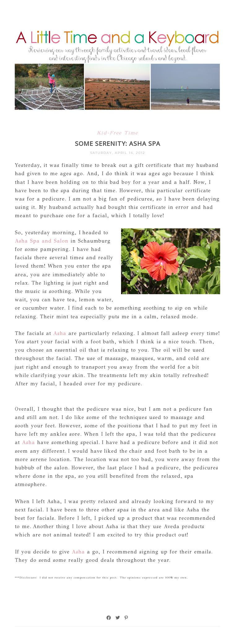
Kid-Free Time (117, 133)
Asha (59, 333)
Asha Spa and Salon (42, 241)
